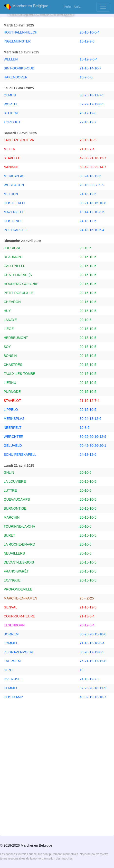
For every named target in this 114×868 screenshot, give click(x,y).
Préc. (68, 7)
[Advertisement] (57, 774)
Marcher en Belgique (26, 7)
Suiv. (77, 7)
